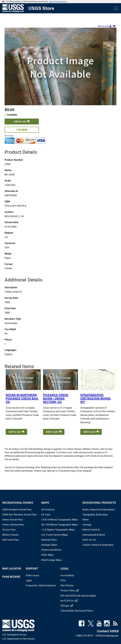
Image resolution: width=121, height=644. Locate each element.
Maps (45, 503)
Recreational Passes (18, 503)
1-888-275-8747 (84, 636)
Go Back (22, 130)
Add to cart (22, 122)
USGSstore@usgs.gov (107, 636)
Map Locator (12, 569)
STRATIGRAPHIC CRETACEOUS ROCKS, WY (96, 399)
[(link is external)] (68, 591)
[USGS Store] (58, 8)
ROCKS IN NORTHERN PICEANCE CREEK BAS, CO (22, 399)
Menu (116, 8)
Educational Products (99, 503)
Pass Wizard (11, 577)
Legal (65, 569)
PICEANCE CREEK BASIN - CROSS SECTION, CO (56, 399)
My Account (105, 26)
